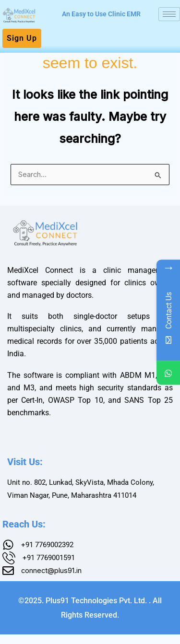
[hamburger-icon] (169, 14)
